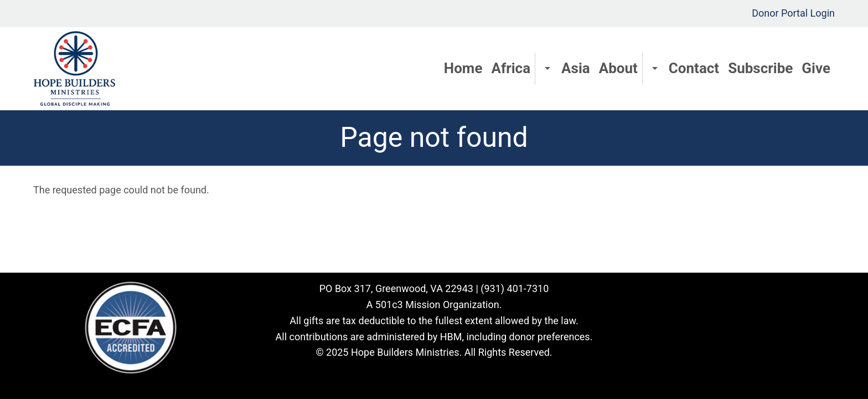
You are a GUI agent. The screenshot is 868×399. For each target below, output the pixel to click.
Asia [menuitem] (576, 68)
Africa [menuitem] (511, 68)
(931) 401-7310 (515, 288)
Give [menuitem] (816, 68)
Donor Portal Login (793, 13)
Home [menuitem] (463, 68)
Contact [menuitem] (694, 68)
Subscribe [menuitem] (760, 68)
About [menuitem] (618, 68)
